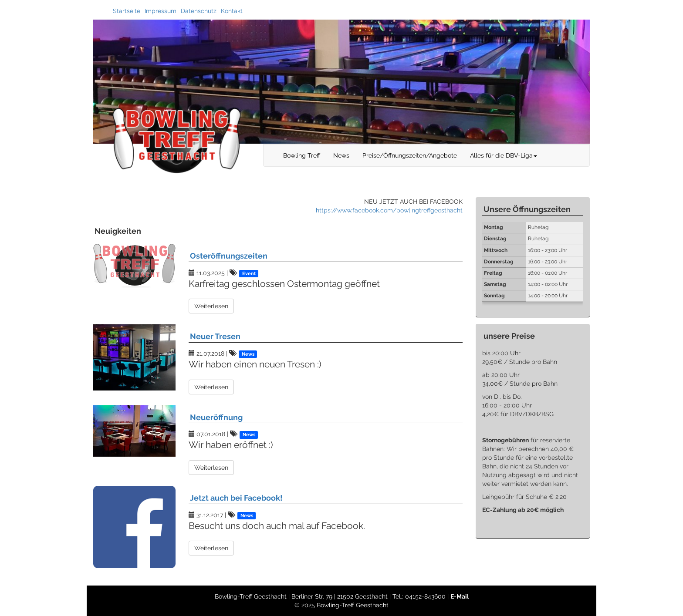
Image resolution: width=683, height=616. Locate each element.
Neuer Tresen (215, 336)
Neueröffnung (216, 417)
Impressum (161, 11)
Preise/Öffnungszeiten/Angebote (410, 155)
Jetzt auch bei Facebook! (236, 498)
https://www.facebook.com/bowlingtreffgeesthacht (389, 210)
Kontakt (232, 11)
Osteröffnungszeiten (229, 256)
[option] (341, 82)
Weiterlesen (211, 306)
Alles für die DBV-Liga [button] (504, 155)
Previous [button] (87, 82)
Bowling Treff (302, 155)
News (341, 155)
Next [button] (596, 82)
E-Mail (460, 596)
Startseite (127, 11)
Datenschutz (199, 11)
